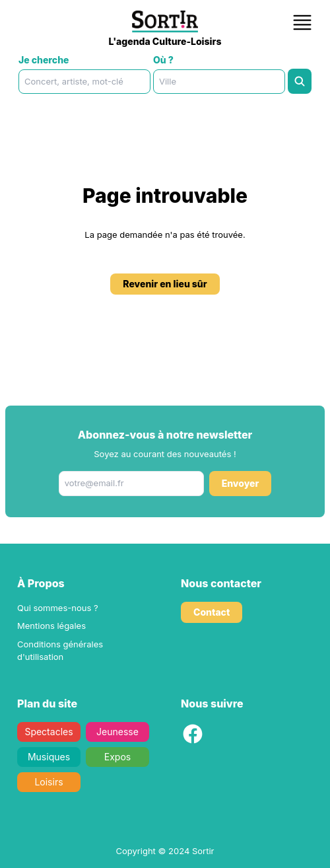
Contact (212, 612)
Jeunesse (117, 732)
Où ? (163, 60)
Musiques (49, 757)
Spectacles (49, 732)
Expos (117, 757)
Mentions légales (51, 626)
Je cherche (44, 60)
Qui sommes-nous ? (58, 608)
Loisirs (49, 782)
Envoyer (241, 483)
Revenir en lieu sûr (165, 284)
